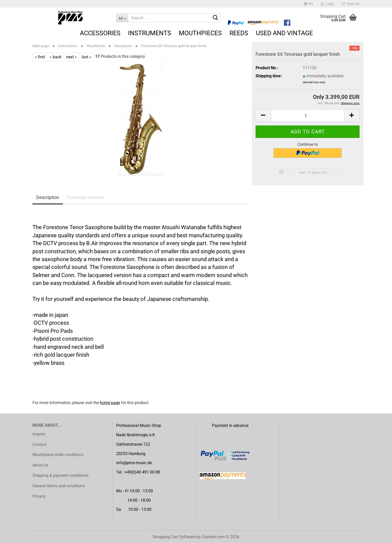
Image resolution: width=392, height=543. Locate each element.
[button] (308, 4)
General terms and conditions (59, 486)
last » (86, 57)
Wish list (351, 4)
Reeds (239, 33)
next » (72, 57)
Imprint (39, 434)
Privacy (39, 496)
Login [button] (327, 4)
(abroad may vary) (314, 82)
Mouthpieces (200, 33)
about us (40, 465)
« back (56, 57)
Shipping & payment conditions (60, 475)
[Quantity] (308, 115)
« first (40, 57)
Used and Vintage (284, 33)
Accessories (100, 33)
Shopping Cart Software (174, 537)
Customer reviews (85, 197)
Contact (39, 445)
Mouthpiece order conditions (58, 455)
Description (48, 197)
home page (110, 403)
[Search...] (122, 18)
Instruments (150, 33)
